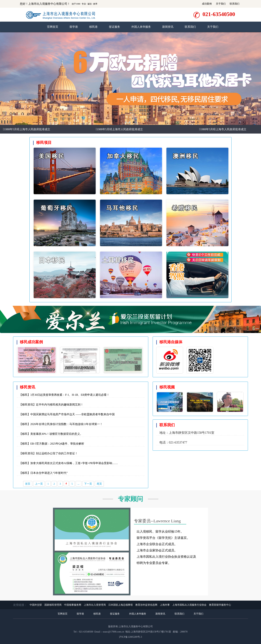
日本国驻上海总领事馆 (121, 605)
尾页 (99, 484)
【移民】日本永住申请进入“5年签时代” (43, 473)
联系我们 (235, 4)
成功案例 (207, 4)
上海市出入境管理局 (95, 605)
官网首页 (53, 27)
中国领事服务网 (73, 605)
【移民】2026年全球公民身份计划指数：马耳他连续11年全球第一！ (61, 424)
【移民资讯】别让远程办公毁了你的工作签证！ (48, 453)
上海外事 (165, 605)
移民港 (93, 27)
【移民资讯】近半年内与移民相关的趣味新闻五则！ (51, 405)
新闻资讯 (168, 27)
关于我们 (221, 4)
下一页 (88, 484)
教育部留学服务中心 (220, 605)
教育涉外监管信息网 (146, 605)
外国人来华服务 (141, 27)
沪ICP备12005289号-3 (130, 637)
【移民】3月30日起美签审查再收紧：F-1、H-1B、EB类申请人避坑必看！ (64, 395)
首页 (28, 484)
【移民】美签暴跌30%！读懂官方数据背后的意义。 (51, 434)
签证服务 (114, 27)
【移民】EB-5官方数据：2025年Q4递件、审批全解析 (52, 444)
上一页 (39, 484)
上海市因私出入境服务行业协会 (189, 605)
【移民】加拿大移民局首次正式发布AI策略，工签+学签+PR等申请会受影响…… (69, 463)
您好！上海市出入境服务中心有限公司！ (45, 4)
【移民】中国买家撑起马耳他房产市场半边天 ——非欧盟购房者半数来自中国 (67, 414)
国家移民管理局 (53, 605)
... (78, 484)
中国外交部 (36, 605)
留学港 (74, 27)
